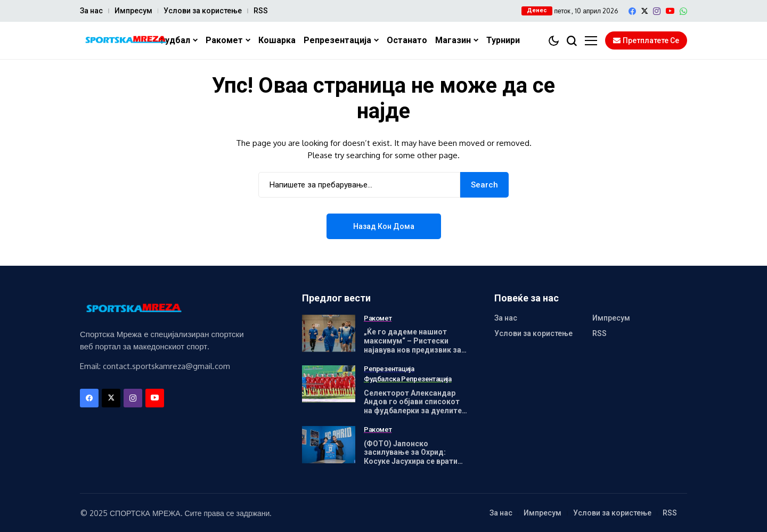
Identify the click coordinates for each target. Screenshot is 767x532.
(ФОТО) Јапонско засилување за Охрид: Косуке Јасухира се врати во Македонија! (411, 457)
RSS (261, 11)
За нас (91, 11)
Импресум (133, 11)
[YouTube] (670, 11)
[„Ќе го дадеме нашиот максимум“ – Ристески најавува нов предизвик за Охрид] (329, 333)
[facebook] (632, 11)
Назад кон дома (384, 226)
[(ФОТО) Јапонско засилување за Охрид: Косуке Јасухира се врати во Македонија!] (329, 445)
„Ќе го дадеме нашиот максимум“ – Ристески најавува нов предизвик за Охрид (413, 345)
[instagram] (657, 11)
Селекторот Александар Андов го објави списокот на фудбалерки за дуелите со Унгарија (413, 406)
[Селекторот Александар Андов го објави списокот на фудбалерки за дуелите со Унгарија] (329, 384)
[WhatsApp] (683, 11)
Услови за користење (203, 11)
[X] (644, 11)
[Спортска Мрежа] (125, 41)
